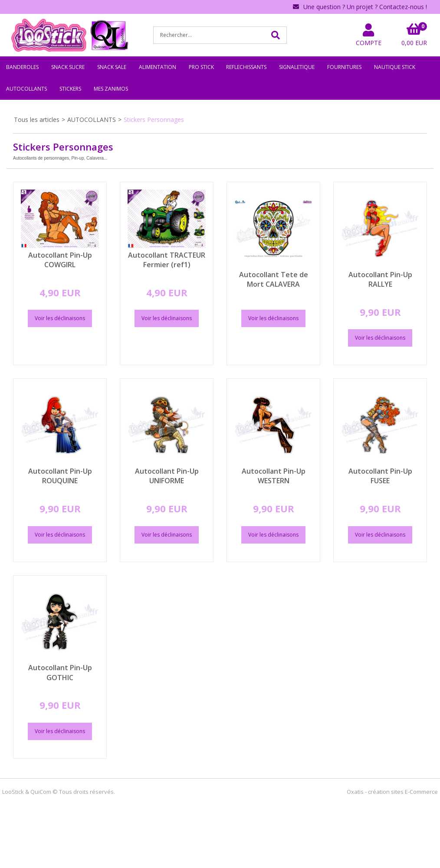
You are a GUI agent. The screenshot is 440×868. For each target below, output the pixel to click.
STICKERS (70, 89)
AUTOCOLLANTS (26, 89)
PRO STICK (201, 67)
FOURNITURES (344, 67)
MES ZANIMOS (111, 89)
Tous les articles (37, 120)
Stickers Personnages (154, 120)
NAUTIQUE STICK (395, 67)
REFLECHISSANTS (246, 67)
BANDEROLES (22, 67)
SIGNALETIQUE (297, 67)
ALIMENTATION (158, 67)
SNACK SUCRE (68, 67)
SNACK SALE (112, 67)
